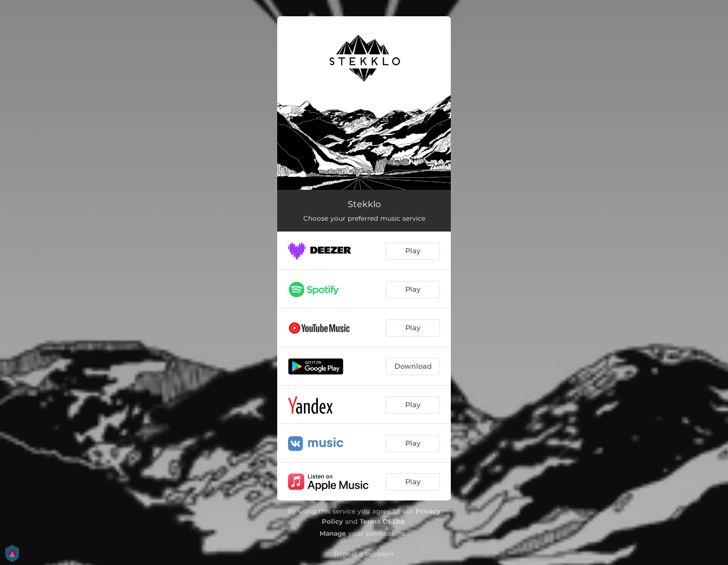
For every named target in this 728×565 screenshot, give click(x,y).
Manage (333, 533)
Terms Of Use (382, 521)
